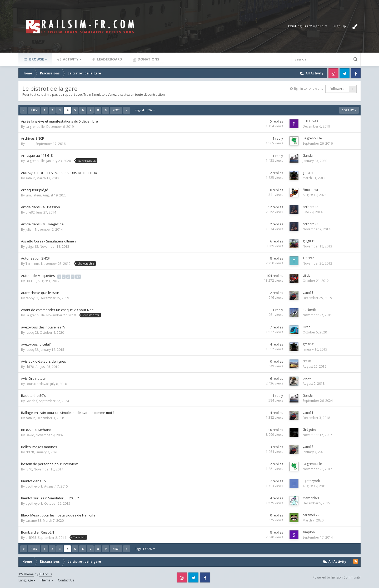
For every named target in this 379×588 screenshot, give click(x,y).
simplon (309, 532)
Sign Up (340, 26)
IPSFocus (45, 574)
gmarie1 (309, 173)
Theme (47, 580)
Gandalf (309, 156)
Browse (38, 59)
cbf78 (30, 367)
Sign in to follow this (308, 88)
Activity (72, 59)
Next (116, 110)
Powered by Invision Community (337, 577)
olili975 (31, 538)
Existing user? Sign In (308, 26)
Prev (34, 110)
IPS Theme (26, 574)
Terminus (33, 264)
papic (30, 144)
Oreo (307, 327)
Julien (29, 229)
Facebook (356, 73)
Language (27, 580)
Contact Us (66, 580)
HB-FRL (31, 281)
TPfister (308, 258)
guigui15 (32, 247)
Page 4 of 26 (145, 110)
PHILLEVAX (310, 121)
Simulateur (33, 195)
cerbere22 (310, 207)
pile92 (30, 212)
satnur (30, 178)
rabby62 (32, 298)
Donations (148, 59)
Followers (337, 89)
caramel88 (33, 521)
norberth (309, 310)
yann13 (308, 293)
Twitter (345, 73)
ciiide (307, 275)
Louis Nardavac (37, 384)
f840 (29, 469)
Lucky (307, 378)
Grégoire (309, 430)
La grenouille (35, 127)
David (30, 435)
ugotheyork (34, 486)
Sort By (349, 110)
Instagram (333, 73)
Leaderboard (109, 59)
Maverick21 (311, 498)
